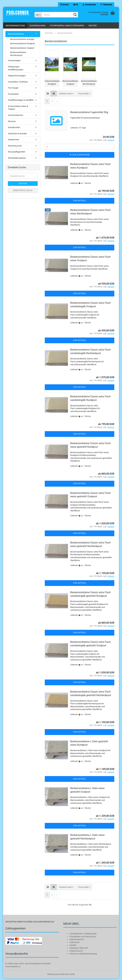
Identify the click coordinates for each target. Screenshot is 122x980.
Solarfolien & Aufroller (17, 134)
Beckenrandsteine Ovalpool (22, 48)
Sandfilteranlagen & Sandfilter (21, 100)
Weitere (93, 26)
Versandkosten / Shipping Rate (83, 935)
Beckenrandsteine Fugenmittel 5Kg (89, 114)
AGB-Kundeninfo (77, 941)
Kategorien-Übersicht (79, 950)
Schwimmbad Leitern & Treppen (18, 108)
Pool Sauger (13, 88)
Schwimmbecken (16, 115)
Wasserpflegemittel (16, 152)
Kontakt (73, 947)
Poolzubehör (13, 94)
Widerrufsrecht (76, 953)
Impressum (75, 944)
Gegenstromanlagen (17, 76)
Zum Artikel (80, 203)
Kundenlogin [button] (89, 5)
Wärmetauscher (15, 146)
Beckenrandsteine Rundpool (22, 43)
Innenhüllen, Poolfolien (18, 82)
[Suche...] (38, 15)
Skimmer (12, 121)
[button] (76, 5)
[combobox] (66, 95)
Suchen (23, 184)
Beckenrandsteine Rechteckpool (18, 54)
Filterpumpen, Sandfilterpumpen (67, 26)
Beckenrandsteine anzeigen (22, 39)
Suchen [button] (64, 5)
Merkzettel (106, 5)
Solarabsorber (14, 127)
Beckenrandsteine (15, 26)
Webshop (51, 976)
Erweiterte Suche (23, 190)
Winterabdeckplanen (17, 158)
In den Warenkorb (80, 157)
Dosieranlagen (37, 26)
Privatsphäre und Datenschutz (83, 938)
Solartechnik (13, 140)
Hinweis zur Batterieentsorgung (83, 956)
